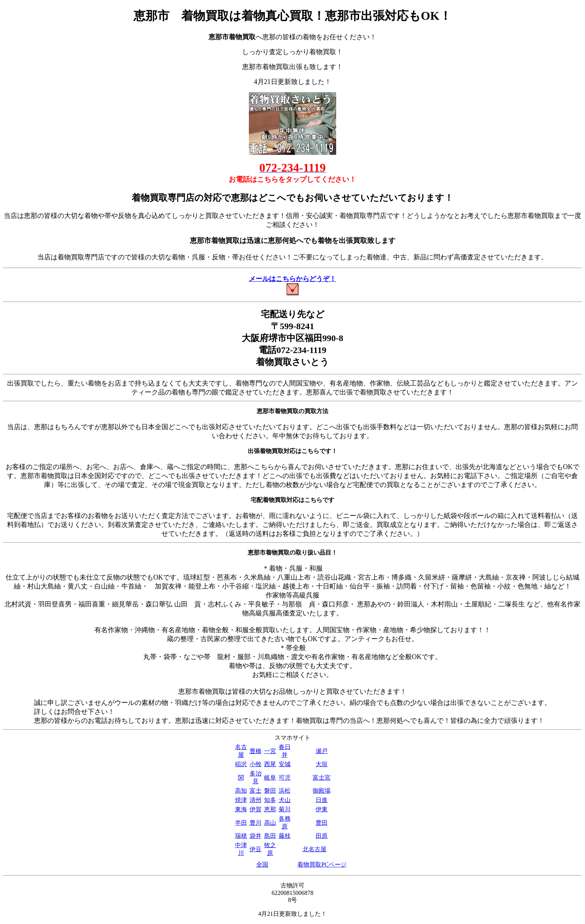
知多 (270, 800)
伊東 (322, 809)
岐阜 (270, 778)
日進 (322, 800)
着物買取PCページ (322, 864)
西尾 (270, 764)
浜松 (285, 791)
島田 (270, 836)
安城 (285, 764)
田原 (322, 836)
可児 (285, 778)
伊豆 (256, 849)
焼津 (241, 800)
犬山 (285, 800)
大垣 (322, 764)
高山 (270, 823)
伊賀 (256, 809)
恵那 (270, 809)
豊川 (256, 823)
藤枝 (285, 836)
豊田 (322, 823)
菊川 (285, 809)
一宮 (270, 751)
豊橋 (256, 751)
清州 (256, 800)
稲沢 (241, 764)
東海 (241, 809)
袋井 (256, 836)
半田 (241, 823)
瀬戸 (322, 751)
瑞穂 (241, 836)
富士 (256, 791)
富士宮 (322, 778)
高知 (241, 791)
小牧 (256, 764)
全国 (262, 864)
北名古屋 (315, 849)
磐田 (270, 791)
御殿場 (322, 791)
